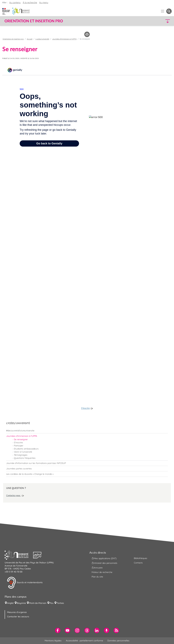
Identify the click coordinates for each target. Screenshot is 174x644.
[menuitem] (87, 431)
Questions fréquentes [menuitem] (25, 458)
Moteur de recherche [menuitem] (102, 572)
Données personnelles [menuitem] (118, 641)
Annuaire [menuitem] (97, 568)
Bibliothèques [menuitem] (141, 558)
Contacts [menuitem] (138, 563)
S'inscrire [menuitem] (18, 443)
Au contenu (15, 2)
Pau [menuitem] (52, 603)
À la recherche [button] (30, 2)
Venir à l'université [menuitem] (23, 452)
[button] (151, 21)
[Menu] (163, 11)
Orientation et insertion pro (13, 39)
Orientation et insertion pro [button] (34, 21)
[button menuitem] (169, 11)
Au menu (44, 2)
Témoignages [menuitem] (21, 455)
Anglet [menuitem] (10, 603)
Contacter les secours (18, 617)
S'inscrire (85, 408)
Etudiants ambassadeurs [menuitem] (26, 449)
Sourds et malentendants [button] (25, 583)
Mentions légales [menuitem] (53, 641)
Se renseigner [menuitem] (21, 439)
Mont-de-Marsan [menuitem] (38, 603)
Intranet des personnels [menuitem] (104, 563)
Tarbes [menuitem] (60, 603)
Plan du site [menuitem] (97, 577)
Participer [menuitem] (19, 446)
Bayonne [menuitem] (21, 603)
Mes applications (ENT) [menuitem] (104, 558)
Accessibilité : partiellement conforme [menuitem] (84, 641)
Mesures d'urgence (17, 612)
